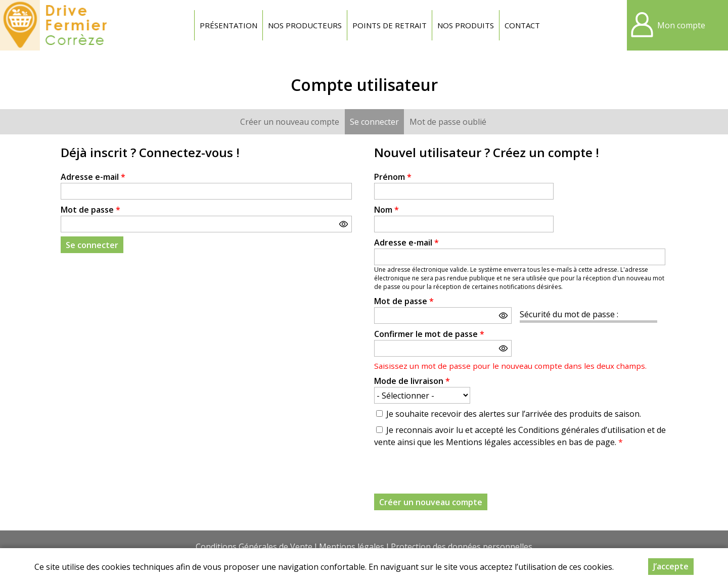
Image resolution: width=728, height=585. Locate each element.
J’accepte (671, 566)
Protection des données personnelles (462, 547)
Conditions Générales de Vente (254, 547)
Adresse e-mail (93, 177)
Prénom (393, 177)
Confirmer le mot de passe (429, 334)
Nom (386, 210)
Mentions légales (352, 547)
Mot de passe (90, 210)
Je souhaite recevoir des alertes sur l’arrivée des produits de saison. (514, 414)
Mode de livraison (412, 381)
